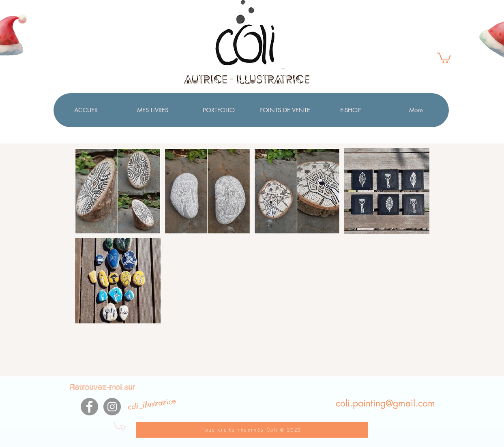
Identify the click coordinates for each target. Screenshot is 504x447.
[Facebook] (89, 407)
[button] (444, 57)
